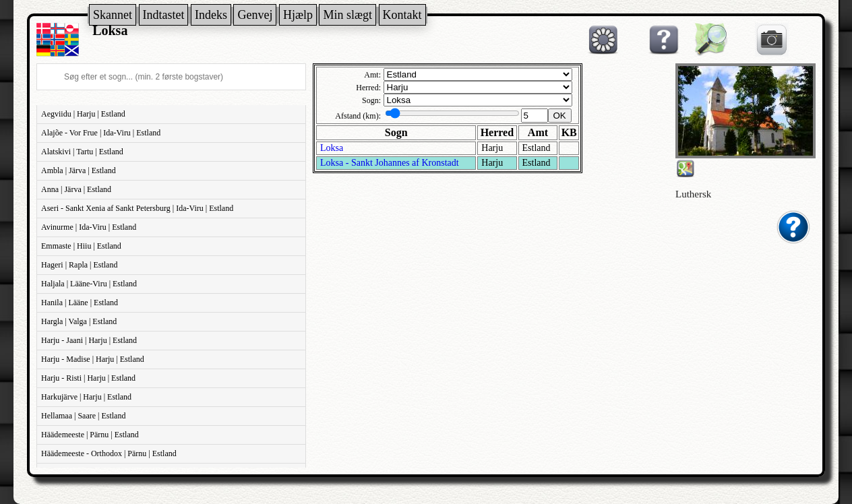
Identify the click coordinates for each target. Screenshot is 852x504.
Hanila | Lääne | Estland (80, 303)
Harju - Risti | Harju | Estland (88, 378)
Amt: (372, 75)
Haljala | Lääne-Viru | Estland (89, 284)
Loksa (332, 148)
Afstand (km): (358, 116)
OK (560, 116)
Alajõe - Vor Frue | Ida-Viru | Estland (101, 133)
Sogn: (371, 100)
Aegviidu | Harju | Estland (83, 114)
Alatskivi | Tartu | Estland (82, 152)
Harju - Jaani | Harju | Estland (89, 340)
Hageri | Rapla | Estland (79, 265)
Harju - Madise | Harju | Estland (93, 359)
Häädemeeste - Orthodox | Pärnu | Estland (109, 453)
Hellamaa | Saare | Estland (83, 416)
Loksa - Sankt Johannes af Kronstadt (390, 163)
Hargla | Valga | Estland (79, 321)
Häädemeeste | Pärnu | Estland (90, 435)
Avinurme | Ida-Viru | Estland (89, 227)
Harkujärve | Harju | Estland (86, 397)
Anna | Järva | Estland (76, 189)
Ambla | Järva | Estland (79, 170)
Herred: (368, 88)
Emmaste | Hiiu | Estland (81, 246)
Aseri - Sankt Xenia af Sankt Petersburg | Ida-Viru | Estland (137, 208)
